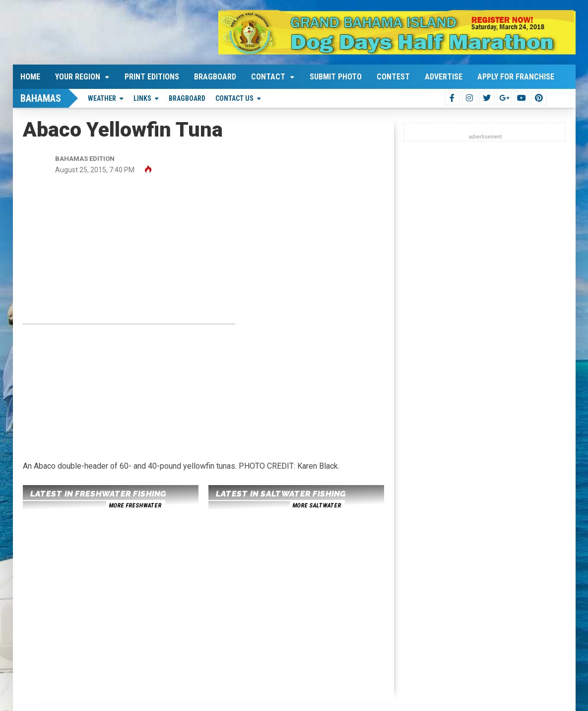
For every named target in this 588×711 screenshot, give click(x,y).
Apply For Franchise (516, 77)
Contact (268, 77)
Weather (102, 98)
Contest (393, 77)
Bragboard (215, 77)
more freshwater (135, 505)
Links (142, 98)
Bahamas (41, 98)
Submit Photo (336, 77)
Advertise (444, 77)
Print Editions (152, 77)
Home (30, 77)
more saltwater (317, 505)
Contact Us (234, 98)
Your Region (78, 77)
